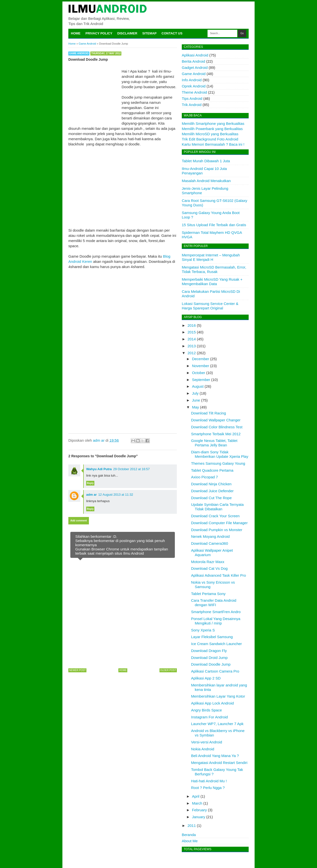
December (200, 359)
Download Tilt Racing (209, 413)
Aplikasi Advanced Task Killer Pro (219, 575)
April (196, 796)
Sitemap (150, 33)
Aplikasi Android (195, 55)
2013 (192, 346)
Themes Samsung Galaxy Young (218, 463)
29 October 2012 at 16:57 (131, 469)
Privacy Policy (99, 33)
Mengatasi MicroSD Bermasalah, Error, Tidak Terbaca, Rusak (214, 269)
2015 (192, 332)
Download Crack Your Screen (215, 516)
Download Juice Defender (212, 491)
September (201, 380)
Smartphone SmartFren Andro (216, 612)
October (198, 373)
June (196, 400)
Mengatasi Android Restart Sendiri (219, 763)
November (200, 366)
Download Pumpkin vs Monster (217, 530)
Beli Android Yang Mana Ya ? (215, 756)
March (197, 803)
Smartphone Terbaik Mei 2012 (216, 434)
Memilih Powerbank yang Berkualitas (212, 129)
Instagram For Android (210, 717)
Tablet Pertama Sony (208, 594)
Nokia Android (203, 749)
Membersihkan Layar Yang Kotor (218, 696)
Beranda (189, 835)
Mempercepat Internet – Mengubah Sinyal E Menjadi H (211, 257)
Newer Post (77, 670)
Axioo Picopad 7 (205, 477)
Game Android (79, 53)
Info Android (192, 80)
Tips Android (192, 98)
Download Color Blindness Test (217, 427)
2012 (192, 353)
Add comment (79, 521)
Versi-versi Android (207, 742)
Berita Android (193, 61)
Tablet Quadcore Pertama (212, 470)
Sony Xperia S (203, 630)
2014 (192, 339)
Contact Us (172, 33)
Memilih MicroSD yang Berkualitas (210, 134)
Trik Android (192, 105)
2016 (192, 325)
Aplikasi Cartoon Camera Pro (215, 671)
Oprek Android (194, 86)
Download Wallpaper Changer (216, 420)
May (195, 407)
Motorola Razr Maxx (208, 562)
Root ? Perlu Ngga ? (208, 788)
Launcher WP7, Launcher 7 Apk (217, 724)
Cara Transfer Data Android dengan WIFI (214, 603)
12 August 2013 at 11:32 (116, 495)
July (195, 393)
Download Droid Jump (210, 658)
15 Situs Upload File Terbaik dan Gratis (214, 225)
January (198, 817)
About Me (190, 841)
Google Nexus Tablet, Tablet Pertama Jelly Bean (214, 443)
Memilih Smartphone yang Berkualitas (213, 123)
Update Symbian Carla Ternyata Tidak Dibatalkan (217, 507)
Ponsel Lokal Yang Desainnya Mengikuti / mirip (216, 621)
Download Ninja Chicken (211, 484)
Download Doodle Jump (211, 664)
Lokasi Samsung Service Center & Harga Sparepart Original (210, 306)
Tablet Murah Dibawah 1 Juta (206, 161)
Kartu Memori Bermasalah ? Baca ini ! (213, 144)
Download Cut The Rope (211, 498)
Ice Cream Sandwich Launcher (217, 644)
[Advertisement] (123, 181)
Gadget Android (195, 68)
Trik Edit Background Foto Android (210, 139)
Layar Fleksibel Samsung (212, 637)
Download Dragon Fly (209, 651)
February (199, 810)
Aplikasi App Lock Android (213, 703)
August (198, 386)
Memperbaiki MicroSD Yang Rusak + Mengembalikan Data (212, 282)
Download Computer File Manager (219, 523)
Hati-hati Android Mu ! (209, 781)
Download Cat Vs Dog (210, 568)
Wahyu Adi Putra (99, 469)
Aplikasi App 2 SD (206, 678)
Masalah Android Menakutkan (206, 181)
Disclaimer (127, 33)
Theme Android (194, 92)
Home (76, 33)
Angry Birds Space (207, 710)
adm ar (92, 495)
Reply (90, 483)
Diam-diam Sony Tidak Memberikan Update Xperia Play (220, 454)
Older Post (168, 670)
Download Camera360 (210, 543)
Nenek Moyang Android (211, 536)
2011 (192, 826)
